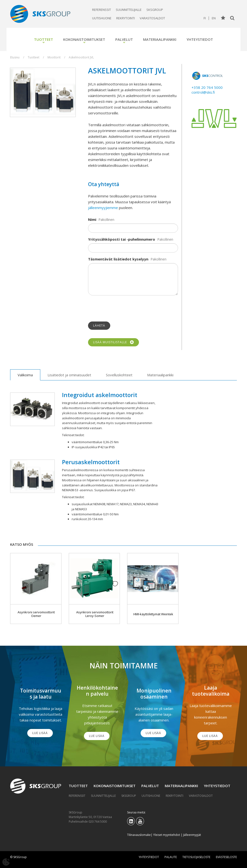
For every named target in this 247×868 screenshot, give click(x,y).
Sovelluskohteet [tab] (119, 375)
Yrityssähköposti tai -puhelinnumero (122, 239)
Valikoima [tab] (25, 375)
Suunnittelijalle (129, 10)
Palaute (171, 857)
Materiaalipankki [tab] (160, 375)
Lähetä (99, 325)
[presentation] (125, 308)
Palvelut (124, 39)
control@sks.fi (203, 92)
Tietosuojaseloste (196, 857)
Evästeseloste (226, 857)
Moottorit (54, 57)
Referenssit (102, 10)
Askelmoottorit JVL (81, 57)
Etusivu (15, 57)
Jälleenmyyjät (192, 835)
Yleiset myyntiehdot (167, 835)
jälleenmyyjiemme (103, 208)
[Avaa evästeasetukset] (6, 862)
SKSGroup (155, 10)
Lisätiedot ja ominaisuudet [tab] (69, 375)
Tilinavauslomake (139, 835)
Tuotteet (44, 39)
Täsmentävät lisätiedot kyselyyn (118, 259)
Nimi (92, 219)
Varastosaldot (152, 18)
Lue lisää (40, 733)
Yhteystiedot (200, 39)
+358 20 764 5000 (207, 87)
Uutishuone (102, 18)
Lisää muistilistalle (113, 342)
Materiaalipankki (160, 39)
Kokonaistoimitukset (84, 39)
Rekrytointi (126, 18)
